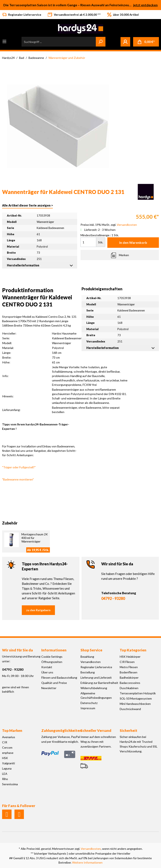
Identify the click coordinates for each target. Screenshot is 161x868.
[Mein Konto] (125, 42)
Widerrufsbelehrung (94, 688)
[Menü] (4, 41)
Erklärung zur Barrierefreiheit (99, 683)
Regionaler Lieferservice (96, 667)
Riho (5, 779)
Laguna (7, 768)
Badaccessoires (130, 683)
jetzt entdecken (145, 5)
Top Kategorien (133, 650)
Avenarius (9, 737)
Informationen (54, 650)
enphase (8, 753)
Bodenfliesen (129, 672)
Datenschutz (89, 703)
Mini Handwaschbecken (135, 704)
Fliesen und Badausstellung (59, 677)
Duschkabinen (129, 688)
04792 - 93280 (113, 598)
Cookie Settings (52, 657)
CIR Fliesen (127, 662)
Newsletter (49, 688)
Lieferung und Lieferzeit (96, 677)
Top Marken (12, 730)
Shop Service (91, 650)
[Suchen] (101, 42)
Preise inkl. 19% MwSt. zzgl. (109, 225)
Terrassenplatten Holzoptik (138, 693)
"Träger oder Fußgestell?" (19, 467)
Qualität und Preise (54, 683)
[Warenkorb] (146, 42)
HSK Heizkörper (130, 657)
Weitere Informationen (87, 862)
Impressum (88, 708)
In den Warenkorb (133, 242)
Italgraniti (8, 763)
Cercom (7, 747)
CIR (5, 742)
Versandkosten (91, 662)
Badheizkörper (129, 677)
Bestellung (88, 672)
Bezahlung (87, 657)
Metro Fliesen (129, 667)
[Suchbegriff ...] (59, 42)
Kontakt (47, 667)
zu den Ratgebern (38, 610)
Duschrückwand (130, 709)
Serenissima (10, 784)
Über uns (47, 672)
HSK (5, 758)
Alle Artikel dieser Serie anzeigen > (27, 205)
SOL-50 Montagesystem (136, 698)
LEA (5, 774)
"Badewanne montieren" (18, 479)
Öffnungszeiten (52, 662)
